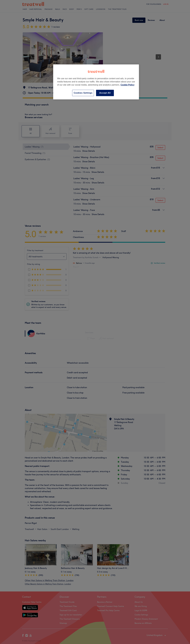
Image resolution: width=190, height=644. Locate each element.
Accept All (105, 93)
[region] (96, 82)
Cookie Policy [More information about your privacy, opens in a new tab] (128, 85)
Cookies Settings (83, 93)
